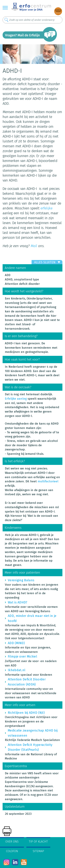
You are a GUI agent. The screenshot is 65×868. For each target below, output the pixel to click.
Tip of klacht (38, 842)
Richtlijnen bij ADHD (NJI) (26, 713)
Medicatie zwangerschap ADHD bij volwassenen (33, 733)
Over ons (12, 842)
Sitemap (38, 851)
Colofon (12, 851)
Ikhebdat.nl (17, 670)
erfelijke (47, 208)
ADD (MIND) (16, 643)
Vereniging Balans (21, 580)
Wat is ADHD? (18, 602)
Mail (34, 246)
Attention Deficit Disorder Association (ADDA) (27, 682)
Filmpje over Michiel (22, 656)
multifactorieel (48, 481)
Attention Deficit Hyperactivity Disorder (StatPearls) (30, 747)
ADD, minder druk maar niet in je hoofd (32, 618)
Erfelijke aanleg (16, 399)
